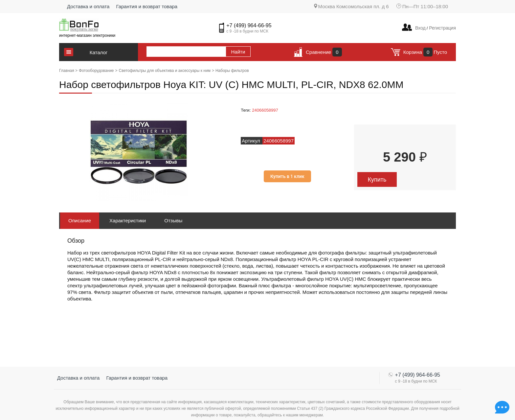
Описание (80, 221)
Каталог (99, 52)
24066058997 (265, 110)
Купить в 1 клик (287, 176)
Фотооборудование (96, 71)
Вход (420, 28)
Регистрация (442, 28)
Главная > (68, 71)
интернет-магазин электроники (87, 35)
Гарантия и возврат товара (147, 6)
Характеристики (128, 221)
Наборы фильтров (232, 71)
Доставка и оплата (88, 6)
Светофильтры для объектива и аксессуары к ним (165, 71)
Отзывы (173, 221)
